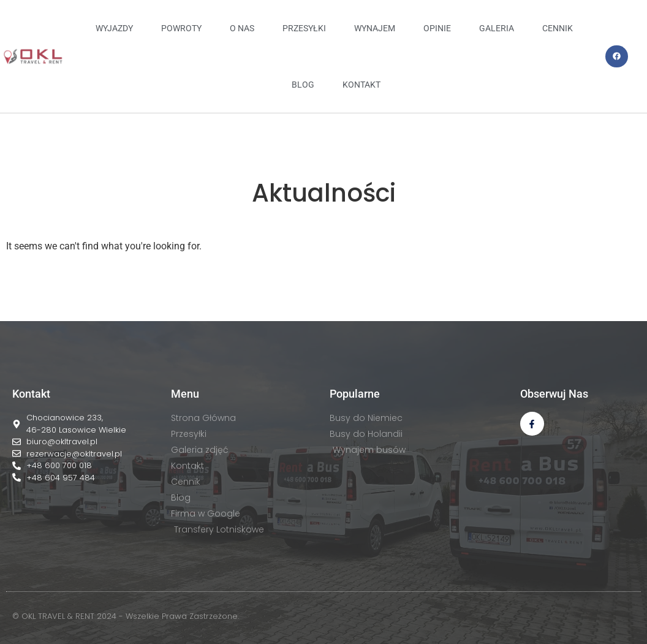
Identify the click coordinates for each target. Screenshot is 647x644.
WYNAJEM (375, 28)
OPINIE (437, 28)
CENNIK (558, 28)
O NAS (242, 28)
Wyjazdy (114, 28)
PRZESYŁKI (304, 28)
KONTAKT (361, 85)
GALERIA (497, 28)
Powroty (181, 28)
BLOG (303, 85)
